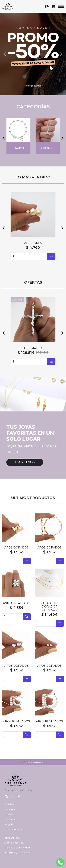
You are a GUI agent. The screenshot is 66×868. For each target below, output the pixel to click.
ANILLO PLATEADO (17, 603)
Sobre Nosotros (14, 843)
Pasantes (10, 819)
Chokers (10, 814)
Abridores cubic (14, 829)
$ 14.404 (49, 614)
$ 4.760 (33, 247)
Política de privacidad (17, 848)
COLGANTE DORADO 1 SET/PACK (49, 607)
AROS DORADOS (17, 548)
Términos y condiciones (18, 852)
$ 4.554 (17, 608)
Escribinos (25, 462)
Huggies (10, 824)
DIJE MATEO (33, 348)
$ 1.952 (17, 552)
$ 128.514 (26, 353)
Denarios (10, 810)
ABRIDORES (33, 243)
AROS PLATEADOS (17, 721)
